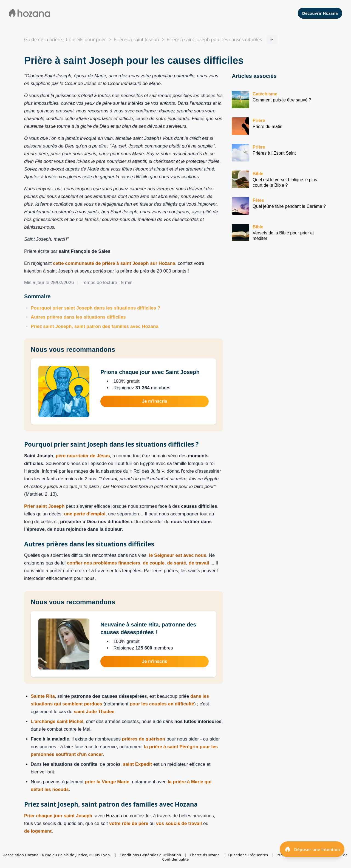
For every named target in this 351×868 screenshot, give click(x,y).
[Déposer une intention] (312, 849)
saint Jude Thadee (94, 712)
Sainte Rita (43, 696)
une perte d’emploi (85, 514)
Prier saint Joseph (44, 506)
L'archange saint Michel (57, 721)
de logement (38, 831)
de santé (177, 563)
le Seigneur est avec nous (178, 555)
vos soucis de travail (180, 823)
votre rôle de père (129, 823)
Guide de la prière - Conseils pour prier (65, 39)
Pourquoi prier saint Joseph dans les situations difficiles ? (95, 308)
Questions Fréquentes (248, 855)
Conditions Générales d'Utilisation (150, 855)
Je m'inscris (155, 401)
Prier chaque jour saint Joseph (58, 816)
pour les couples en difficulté (162, 704)
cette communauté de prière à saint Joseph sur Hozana (114, 263)
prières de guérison (144, 739)
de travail (199, 563)
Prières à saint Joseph (136, 39)
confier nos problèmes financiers (104, 563)
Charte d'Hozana (205, 855)
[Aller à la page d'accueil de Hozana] (29, 13)
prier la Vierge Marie (107, 782)
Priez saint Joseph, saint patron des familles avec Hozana (95, 326)
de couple (154, 563)
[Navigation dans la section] (214, 39)
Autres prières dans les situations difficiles (78, 317)
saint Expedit (137, 764)
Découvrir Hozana (320, 13)
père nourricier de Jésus (83, 456)
